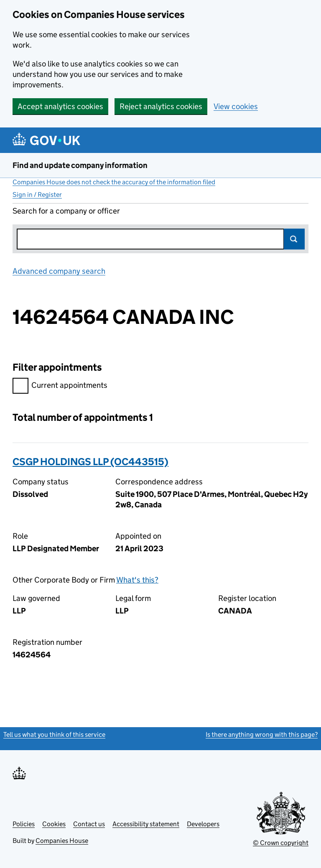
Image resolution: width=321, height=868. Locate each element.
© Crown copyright (281, 843)
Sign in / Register (37, 195)
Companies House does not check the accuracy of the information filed (114, 182)
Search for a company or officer (66, 211)
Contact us (89, 824)
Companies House (62, 841)
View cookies (236, 106)
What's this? (137, 580)
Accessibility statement (146, 824)
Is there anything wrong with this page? (262, 734)
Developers (203, 824)
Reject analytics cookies (161, 106)
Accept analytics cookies (60, 106)
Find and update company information (80, 165)
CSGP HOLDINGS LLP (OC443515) (90, 462)
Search (294, 239)
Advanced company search (59, 271)
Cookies (54, 824)
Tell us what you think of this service (54, 734)
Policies (24, 824)
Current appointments (60, 386)
